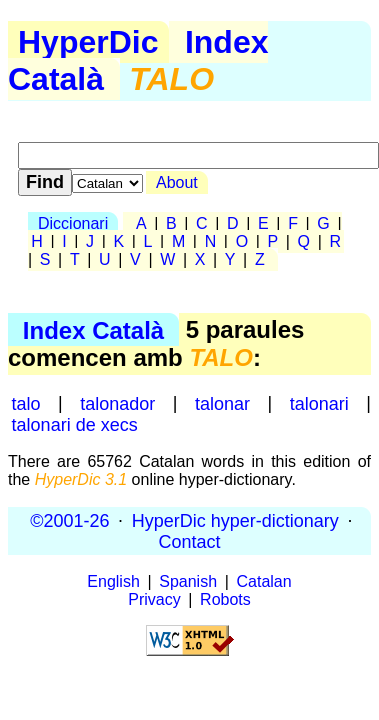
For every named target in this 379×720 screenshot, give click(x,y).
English (113, 581)
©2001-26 (69, 520)
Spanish (188, 581)
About (177, 182)
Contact (189, 541)
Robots (225, 599)
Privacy (154, 599)
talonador (117, 403)
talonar (222, 403)
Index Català (93, 329)
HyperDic (88, 42)
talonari (319, 403)
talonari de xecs (75, 424)
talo (26, 403)
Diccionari (73, 223)
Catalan (264, 581)
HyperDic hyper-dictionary (235, 520)
